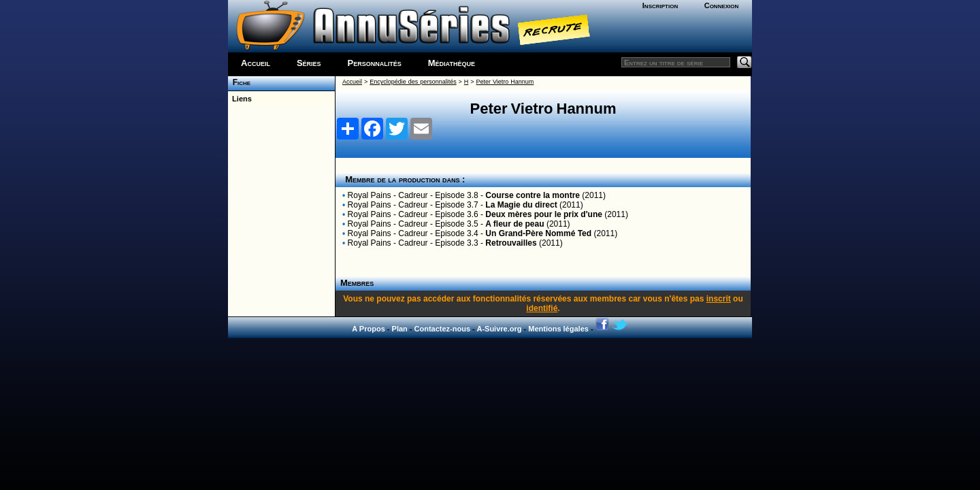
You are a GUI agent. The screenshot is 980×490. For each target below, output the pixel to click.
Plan (400, 329)
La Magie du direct (521, 205)
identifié (542, 308)
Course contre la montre (533, 195)
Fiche (239, 82)
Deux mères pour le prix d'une (544, 214)
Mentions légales (558, 329)
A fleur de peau (514, 224)
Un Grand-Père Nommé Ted (538, 233)
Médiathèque (452, 63)
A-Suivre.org (499, 329)
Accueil (256, 63)
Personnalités (375, 63)
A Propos (369, 329)
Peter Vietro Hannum (505, 82)
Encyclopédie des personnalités (413, 82)
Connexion (722, 5)
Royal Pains (370, 195)
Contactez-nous (443, 329)
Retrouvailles (511, 243)
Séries (309, 63)
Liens (240, 99)
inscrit (719, 299)
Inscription (660, 5)
